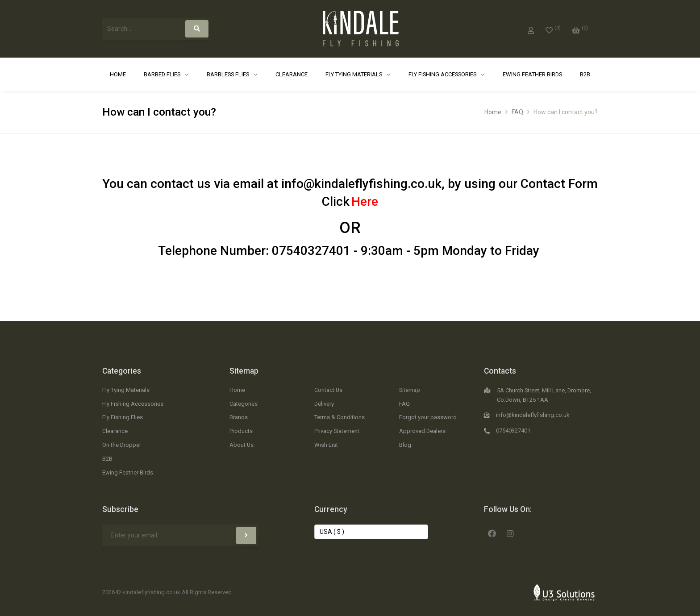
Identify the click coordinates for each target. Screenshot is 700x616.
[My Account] (531, 29)
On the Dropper (122, 445)
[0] (553, 29)
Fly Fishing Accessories (443, 74)
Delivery (324, 404)
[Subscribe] (246, 535)
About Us (242, 445)
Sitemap (244, 371)
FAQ (517, 112)
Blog (405, 445)
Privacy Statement (337, 431)
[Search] (197, 29)
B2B (585, 74)
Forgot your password (428, 417)
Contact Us (328, 390)
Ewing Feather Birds (532, 74)
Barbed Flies (163, 74)
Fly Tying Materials (354, 74)
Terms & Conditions (340, 417)
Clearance (292, 74)
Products (241, 431)
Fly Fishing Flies (123, 417)
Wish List (326, 445)
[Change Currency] (371, 532)
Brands (239, 417)
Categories (122, 371)
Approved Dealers (422, 431)
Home (118, 74)
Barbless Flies (229, 74)
